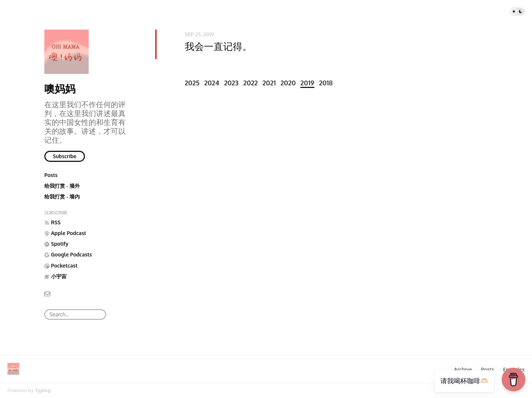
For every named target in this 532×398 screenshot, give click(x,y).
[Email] (47, 293)
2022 (251, 83)
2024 (212, 83)
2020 (288, 83)
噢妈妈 (60, 88)
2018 (326, 83)
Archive (463, 369)
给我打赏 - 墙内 (62, 196)
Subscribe (65, 156)
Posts (51, 175)
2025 (192, 83)
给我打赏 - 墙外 (62, 186)
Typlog (43, 390)
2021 (269, 83)
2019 (307, 83)
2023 (231, 83)
